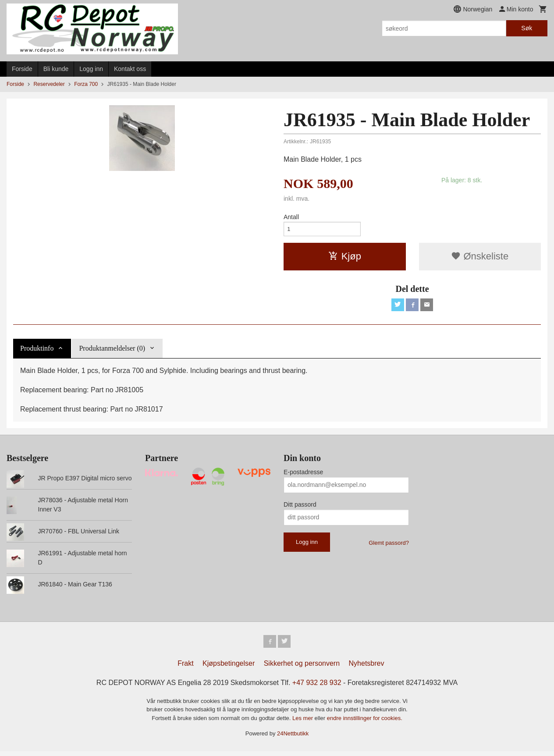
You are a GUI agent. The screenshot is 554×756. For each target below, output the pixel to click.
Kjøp (345, 258)
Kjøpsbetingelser (229, 668)
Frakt (185, 668)
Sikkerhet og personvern (302, 668)
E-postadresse (303, 476)
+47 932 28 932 (317, 687)
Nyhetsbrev (367, 668)
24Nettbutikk (293, 738)
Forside (22, 69)
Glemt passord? (389, 546)
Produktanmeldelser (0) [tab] (112, 352)
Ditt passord (300, 508)
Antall (291, 217)
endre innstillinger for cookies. (365, 723)
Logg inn (91, 69)
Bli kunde (56, 69)
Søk (527, 28)
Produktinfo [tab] (37, 352)
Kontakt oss (130, 69)
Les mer (304, 723)
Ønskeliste (480, 258)
